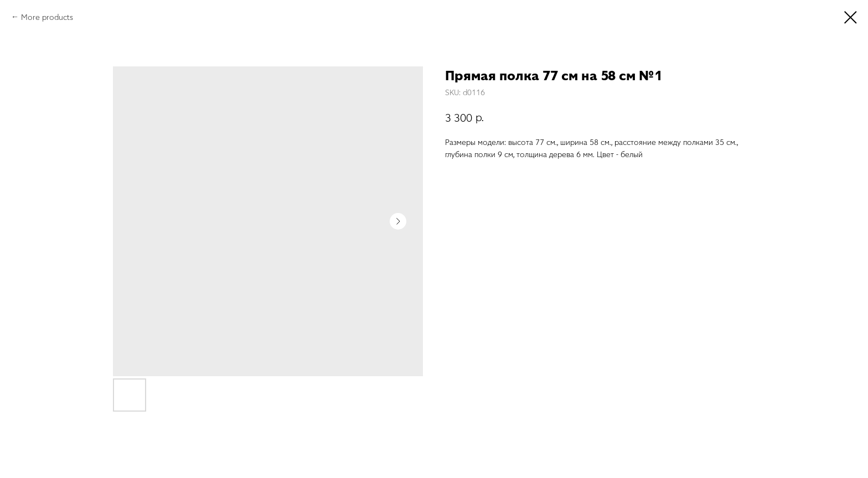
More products (47, 17)
